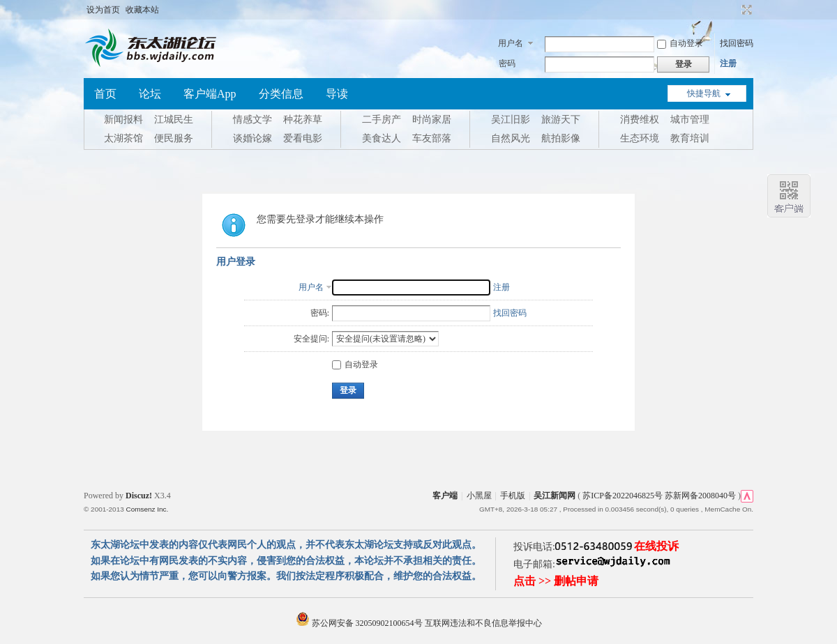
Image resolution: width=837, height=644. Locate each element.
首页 (105, 94)
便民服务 (174, 138)
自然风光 (511, 138)
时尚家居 (432, 120)
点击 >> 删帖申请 (556, 581)
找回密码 (737, 43)
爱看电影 (303, 138)
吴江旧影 (511, 120)
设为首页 (103, 10)
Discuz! (139, 496)
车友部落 (432, 138)
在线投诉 (656, 546)
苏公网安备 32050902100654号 (360, 623)
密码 (507, 63)
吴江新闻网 (555, 496)
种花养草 (303, 120)
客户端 (445, 496)
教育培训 (690, 138)
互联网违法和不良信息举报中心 (483, 623)
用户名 (511, 43)
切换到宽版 (745, 10)
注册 (728, 63)
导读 (337, 94)
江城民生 (174, 120)
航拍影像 (561, 138)
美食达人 (382, 138)
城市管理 (690, 120)
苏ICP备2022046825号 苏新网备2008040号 (659, 496)
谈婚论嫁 (252, 138)
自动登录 (680, 43)
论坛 (150, 94)
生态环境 (640, 138)
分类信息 (281, 94)
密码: (320, 313)
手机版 (513, 496)
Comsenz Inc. (147, 509)
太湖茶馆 (123, 138)
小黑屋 (479, 496)
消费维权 (640, 120)
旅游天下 (561, 120)
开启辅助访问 (734, 10)
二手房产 (382, 120)
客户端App (210, 94)
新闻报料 (123, 120)
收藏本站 (142, 10)
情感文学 (252, 120)
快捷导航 (704, 93)
